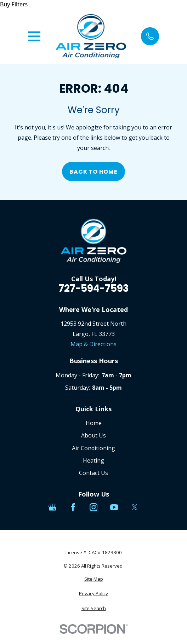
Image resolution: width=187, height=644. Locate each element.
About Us (93, 435)
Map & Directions (93, 344)
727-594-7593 (94, 289)
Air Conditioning (93, 448)
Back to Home (93, 172)
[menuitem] (93, 579)
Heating (93, 460)
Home (94, 423)
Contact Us (93, 473)
